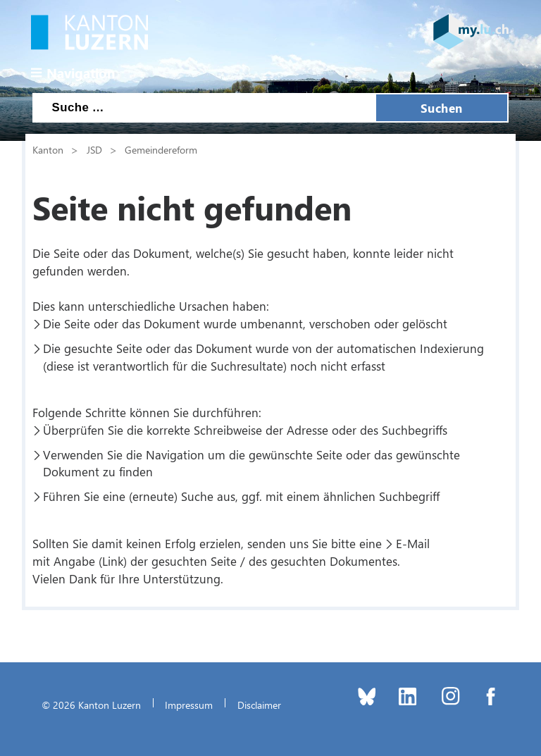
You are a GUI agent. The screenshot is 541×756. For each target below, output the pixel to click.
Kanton (48, 149)
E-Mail (413, 543)
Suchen (442, 108)
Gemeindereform (161, 149)
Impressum (189, 705)
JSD (94, 149)
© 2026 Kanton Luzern (91, 705)
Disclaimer (259, 705)
